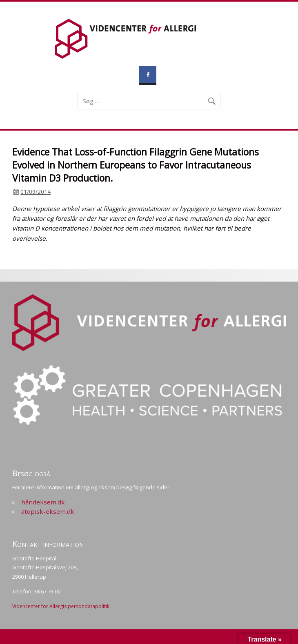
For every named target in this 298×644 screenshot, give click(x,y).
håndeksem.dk (43, 502)
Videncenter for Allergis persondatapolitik (61, 606)
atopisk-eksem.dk (48, 511)
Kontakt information (48, 544)
